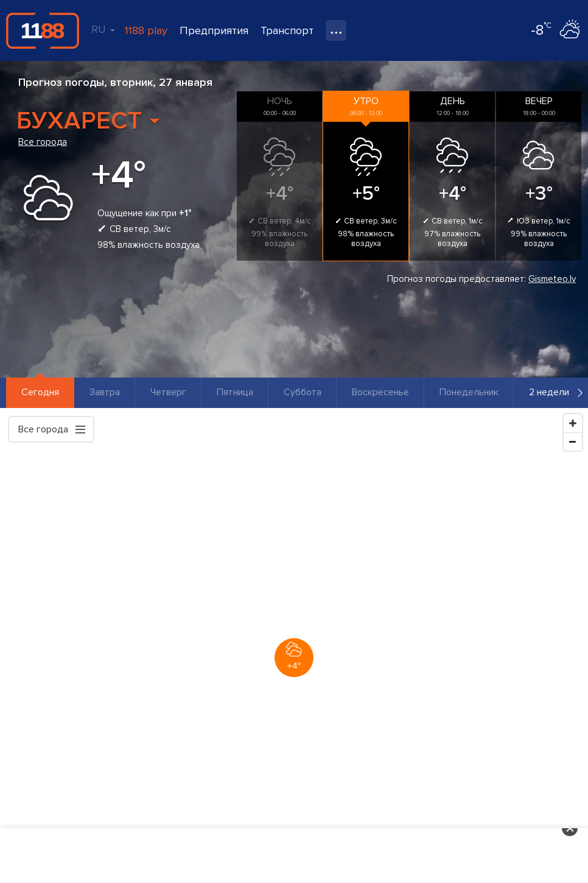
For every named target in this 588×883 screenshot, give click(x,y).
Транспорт (287, 30)
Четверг (168, 392)
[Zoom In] (573, 423)
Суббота (303, 392)
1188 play (146, 30)
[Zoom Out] (573, 441)
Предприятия (214, 30)
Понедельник (469, 392)
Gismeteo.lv (552, 279)
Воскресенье (380, 392)
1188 (43, 30)
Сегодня (40, 392)
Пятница (235, 392)
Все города (43, 142)
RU (103, 29)
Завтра (105, 392)
